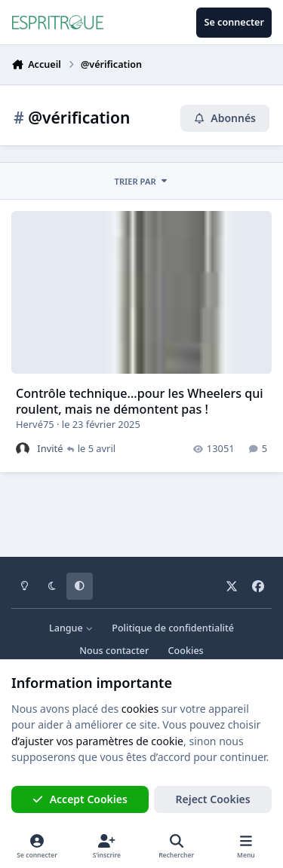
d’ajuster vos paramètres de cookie (97, 741)
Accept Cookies (80, 799)
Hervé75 (35, 425)
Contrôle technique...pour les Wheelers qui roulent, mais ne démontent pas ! (140, 402)
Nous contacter (114, 651)
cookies (140, 709)
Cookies (186, 651)
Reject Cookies (213, 799)
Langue (71, 628)
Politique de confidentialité (173, 628)
